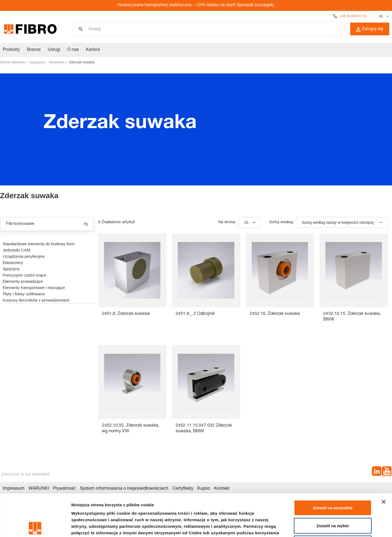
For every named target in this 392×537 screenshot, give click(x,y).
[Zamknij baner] (384, 460)
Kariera (93, 50)
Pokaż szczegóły (290, 526)
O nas (73, 50)
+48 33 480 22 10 (353, 16)
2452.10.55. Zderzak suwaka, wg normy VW (131, 429)
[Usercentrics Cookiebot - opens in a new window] (35, 526)
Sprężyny (37, 62)
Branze (34, 50)
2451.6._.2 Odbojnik (195, 314)
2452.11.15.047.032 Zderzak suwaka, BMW (204, 429)
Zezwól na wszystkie (333, 466)
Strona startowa (12, 62)
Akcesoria (56, 62)
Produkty (11, 50)
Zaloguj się (370, 29)
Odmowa (333, 501)
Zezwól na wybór (333, 484)
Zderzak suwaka (82, 62)
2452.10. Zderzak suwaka (275, 314)
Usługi (54, 50)
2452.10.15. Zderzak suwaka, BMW (352, 317)
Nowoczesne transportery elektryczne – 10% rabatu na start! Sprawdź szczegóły (196, 5)
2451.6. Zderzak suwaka (126, 314)
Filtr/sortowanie (47, 224)
